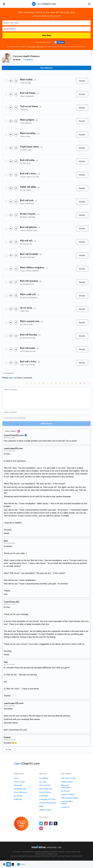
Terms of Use (32, 47)
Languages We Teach (47, 799)
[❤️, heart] (85, 383)
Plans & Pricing (45, 792)
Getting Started (67, 782)
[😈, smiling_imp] (80, 383)
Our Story (43, 782)
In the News (44, 796)
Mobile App (18, 799)
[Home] (44, 6)
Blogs (41, 806)
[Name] (46, 412)
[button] (89, 4)
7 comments (28, 60)
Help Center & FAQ (68, 778)
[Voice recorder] (16, 81)
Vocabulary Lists (20, 789)
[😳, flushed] (31, 383)
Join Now (46, 35)
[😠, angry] (47, 383)
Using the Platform (68, 794)
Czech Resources (21, 792)
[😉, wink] (60, 383)
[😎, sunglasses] (43, 383)
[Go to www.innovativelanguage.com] (46, 847)
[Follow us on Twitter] (41, 823)
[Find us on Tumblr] (56, 823)
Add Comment (46, 424)
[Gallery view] (13, 864)
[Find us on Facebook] (51, 823)
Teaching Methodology (70, 798)
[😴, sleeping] (72, 383)
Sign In (12, 378)
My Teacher (18, 796)
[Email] (46, 418)
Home (16, 778)
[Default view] (9, 864)
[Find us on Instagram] (41, 828)
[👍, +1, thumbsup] (89, 383)
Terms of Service (71, 856)
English (21, 864)
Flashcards (18, 785)
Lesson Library (19, 782)
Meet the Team (45, 785)
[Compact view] (4, 864)
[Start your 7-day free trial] (21, 824)
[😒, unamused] (39, 383)
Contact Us (65, 807)
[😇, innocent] (68, 383)
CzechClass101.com (73, 852)
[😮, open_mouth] (76, 383)
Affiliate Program (45, 810)
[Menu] (4, 4)
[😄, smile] (27, 383)
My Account (65, 791)
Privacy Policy (40, 47)
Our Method (44, 778)
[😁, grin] (35, 383)
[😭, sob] (64, 383)
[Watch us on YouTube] (46, 823)
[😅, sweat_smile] (56, 383)
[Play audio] (11, 81)
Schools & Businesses (48, 803)
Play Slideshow (46, 68)
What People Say (46, 789)
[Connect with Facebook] (60, 42)
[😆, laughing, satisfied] (52, 383)
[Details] (82, 81)
